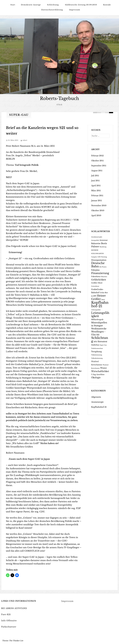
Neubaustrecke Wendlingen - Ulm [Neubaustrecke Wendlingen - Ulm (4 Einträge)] (99, 332)
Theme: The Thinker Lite (13, 641)
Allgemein (96, 397)
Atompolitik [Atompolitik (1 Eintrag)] (95, 240)
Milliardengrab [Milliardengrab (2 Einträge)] (97, 320)
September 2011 (99, 166)
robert (25, 140)
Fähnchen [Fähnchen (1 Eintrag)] (104, 277)
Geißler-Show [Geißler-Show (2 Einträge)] (97, 283)
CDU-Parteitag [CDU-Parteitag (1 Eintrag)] (102, 257)
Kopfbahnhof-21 (99, 407)
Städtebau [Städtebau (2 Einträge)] (95, 345)
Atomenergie (97, 402)
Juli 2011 (95, 176)
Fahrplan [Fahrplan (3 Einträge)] (95, 270)
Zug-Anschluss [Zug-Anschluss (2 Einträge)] (98, 375)
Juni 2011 (95, 181)
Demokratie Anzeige (31, 5)
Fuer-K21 (6, 614)
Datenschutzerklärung (52, 10)
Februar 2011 (97, 196)
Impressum (75, 10)
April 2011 (96, 186)
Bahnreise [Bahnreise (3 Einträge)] (96, 243)
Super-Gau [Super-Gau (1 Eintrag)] (103, 345)
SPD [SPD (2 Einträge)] (95, 342)
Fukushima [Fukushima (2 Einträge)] (96, 277)
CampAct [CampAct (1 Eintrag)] (94, 257)
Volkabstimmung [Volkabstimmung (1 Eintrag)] (97, 355)
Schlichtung (53, 5)
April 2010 (96, 215)
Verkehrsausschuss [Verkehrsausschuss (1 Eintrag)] (97, 348)
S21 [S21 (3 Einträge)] (98, 335)
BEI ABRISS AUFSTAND (14, 608)
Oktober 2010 (98, 210)
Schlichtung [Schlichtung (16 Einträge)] (100, 339)
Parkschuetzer (9, 627)
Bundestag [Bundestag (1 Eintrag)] (103, 247)
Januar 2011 (97, 201)
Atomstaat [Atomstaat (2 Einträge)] (103, 240)
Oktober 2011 (97, 161)
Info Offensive (9, 621)
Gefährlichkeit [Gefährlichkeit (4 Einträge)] (99, 280)
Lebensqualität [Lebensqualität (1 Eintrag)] (96, 310)
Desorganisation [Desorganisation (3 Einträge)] (99, 260)
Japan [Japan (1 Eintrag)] (103, 300)
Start (13, 5)
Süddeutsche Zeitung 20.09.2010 (81, 5)
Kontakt (107, 5)
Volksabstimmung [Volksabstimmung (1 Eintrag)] (97, 358)
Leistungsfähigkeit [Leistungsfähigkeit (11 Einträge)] (100, 314)
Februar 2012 (97, 156)
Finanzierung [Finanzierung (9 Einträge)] (100, 273)
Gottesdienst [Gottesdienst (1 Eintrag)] (95, 286)
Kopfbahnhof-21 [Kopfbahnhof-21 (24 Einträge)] (100, 304)
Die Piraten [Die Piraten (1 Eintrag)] (103, 267)
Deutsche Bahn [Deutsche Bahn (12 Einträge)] (98, 265)
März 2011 (96, 191)
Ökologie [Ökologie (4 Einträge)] (96, 378)
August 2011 (97, 171)
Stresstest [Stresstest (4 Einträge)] (102, 342)
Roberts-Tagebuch (59, 99)
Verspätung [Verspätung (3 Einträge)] (97, 352)
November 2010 (99, 206)
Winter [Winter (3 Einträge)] (104, 368)
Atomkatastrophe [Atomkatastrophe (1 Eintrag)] (97, 237)
